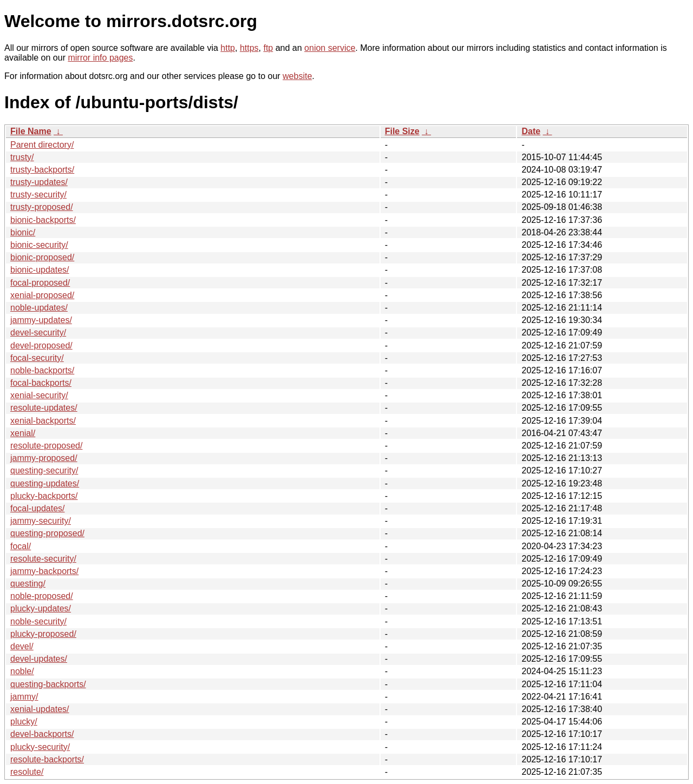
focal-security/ (37, 358)
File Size (402, 131)
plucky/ (24, 722)
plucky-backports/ (44, 496)
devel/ (22, 646)
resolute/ (27, 772)
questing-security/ (44, 470)
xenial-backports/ (43, 421)
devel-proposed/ (41, 345)
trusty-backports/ (42, 170)
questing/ (28, 584)
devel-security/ (38, 332)
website (297, 76)
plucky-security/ (40, 747)
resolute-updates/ (44, 408)
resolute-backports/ (47, 759)
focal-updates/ (38, 508)
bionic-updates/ (40, 270)
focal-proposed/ (40, 283)
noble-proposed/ (42, 596)
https (249, 48)
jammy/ (24, 697)
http (228, 48)
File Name (31, 131)
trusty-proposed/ (42, 207)
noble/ (22, 671)
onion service (330, 48)
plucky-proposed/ (43, 634)
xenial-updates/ (40, 709)
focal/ (21, 546)
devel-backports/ (42, 734)
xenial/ (23, 433)
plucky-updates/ (41, 608)
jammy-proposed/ (44, 458)
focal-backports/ (41, 383)
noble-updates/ (39, 308)
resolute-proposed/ (46, 446)
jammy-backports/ (44, 571)
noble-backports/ (42, 370)
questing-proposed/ (47, 533)
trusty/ (22, 157)
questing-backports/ (48, 684)
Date (531, 131)
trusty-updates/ (39, 182)
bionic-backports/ (43, 220)
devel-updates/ (39, 659)
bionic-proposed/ (42, 257)
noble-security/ (38, 621)
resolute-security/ (43, 559)
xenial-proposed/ (42, 295)
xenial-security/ (39, 395)
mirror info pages (100, 58)
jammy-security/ (41, 521)
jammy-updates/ (41, 320)
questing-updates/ (45, 483)
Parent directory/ (42, 145)
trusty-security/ (38, 195)
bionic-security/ (39, 245)
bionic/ (23, 232)
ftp (268, 48)
